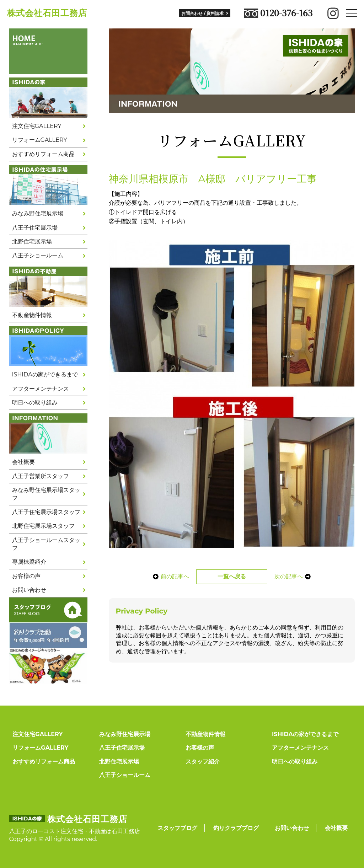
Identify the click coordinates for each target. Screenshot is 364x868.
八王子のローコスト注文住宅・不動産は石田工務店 (75, 831)
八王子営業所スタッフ (41, 476)
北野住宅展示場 (32, 242)
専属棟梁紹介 (29, 562)
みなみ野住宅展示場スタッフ (46, 494)
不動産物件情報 (32, 315)
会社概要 (23, 462)
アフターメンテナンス (41, 389)
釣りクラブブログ (236, 828)
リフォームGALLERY (40, 140)
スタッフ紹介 (203, 762)
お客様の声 (26, 576)
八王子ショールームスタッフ (46, 544)
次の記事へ (293, 576)
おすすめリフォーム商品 (43, 154)
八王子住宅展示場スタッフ (46, 512)
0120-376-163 (278, 13)
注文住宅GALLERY (37, 126)
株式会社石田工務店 (47, 13)
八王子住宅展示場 (35, 228)
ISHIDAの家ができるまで (45, 374)
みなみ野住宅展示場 (38, 213)
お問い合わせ (29, 590)
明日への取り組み (35, 403)
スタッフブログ (177, 828)
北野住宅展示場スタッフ (43, 526)
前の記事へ (171, 576)
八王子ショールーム (38, 255)
